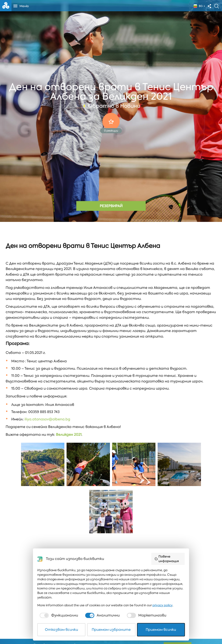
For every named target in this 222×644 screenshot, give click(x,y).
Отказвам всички (61, 630)
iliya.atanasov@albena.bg (47, 419)
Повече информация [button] (167, 559)
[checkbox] (58, 615)
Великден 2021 (69, 435)
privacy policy (162, 605)
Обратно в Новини (111, 106)
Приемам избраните (111, 630)
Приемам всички (161, 630)
